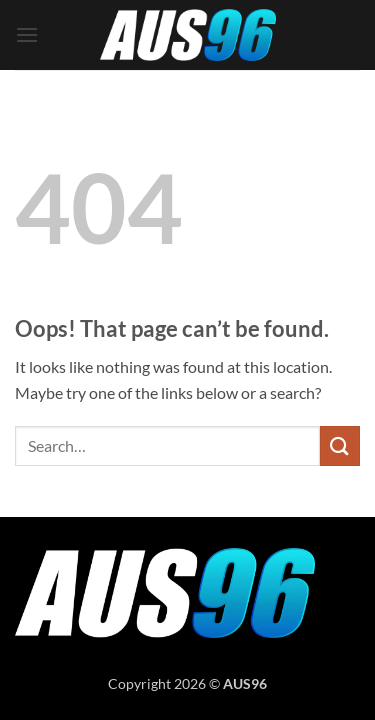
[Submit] (340, 445)
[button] (27, 34)
